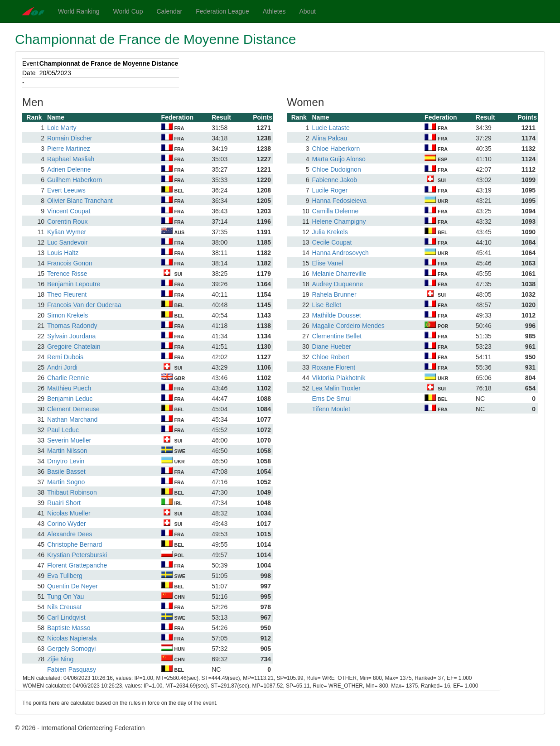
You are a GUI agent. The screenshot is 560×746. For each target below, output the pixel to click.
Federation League (222, 11)
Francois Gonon (70, 263)
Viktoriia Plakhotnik (338, 378)
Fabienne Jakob (334, 180)
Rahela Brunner (334, 294)
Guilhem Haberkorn (75, 180)
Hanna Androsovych (340, 253)
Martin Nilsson (67, 451)
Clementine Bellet (337, 336)
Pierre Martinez (69, 149)
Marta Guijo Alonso (338, 159)
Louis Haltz (63, 253)
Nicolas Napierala (72, 638)
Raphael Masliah (71, 159)
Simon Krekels (68, 315)
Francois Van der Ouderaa (84, 305)
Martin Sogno (66, 482)
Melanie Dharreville (339, 274)
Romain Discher (70, 138)
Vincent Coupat (69, 211)
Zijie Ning (60, 659)
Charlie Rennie (68, 378)
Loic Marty (62, 128)
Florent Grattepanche (77, 565)
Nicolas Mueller (69, 513)
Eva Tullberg (65, 576)
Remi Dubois (65, 357)
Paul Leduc (63, 430)
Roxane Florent (333, 367)
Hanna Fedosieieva (339, 201)
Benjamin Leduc (70, 399)
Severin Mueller (69, 440)
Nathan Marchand (72, 419)
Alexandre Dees (70, 534)
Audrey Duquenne (337, 284)
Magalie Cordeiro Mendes (348, 326)
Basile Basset (66, 472)
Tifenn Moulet (331, 409)
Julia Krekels (330, 232)
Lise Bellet (326, 305)
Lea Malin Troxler (336, 388)
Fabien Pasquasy (72, 669)
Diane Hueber (331, 347)
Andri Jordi (62, 367)
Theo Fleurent (67, 294)
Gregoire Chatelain (74, 347)
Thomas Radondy (72, 326)
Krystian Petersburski (77, 555)
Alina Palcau (329, 138)
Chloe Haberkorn (336, 149)
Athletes (274, 11)
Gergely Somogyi (71, 649)
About (307, 11)
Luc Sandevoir (68, 242)
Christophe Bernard (75, 544)
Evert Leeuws (66, 190)
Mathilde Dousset (336, 315)
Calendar (169, 11)
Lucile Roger (330, 190)
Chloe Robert (331, 357)
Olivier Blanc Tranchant (80, 201)
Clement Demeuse (73, 409)
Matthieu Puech (69, 388)
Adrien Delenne (69, 169)
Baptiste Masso (69, 628)
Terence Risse (67, 274)
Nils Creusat (64, 607)
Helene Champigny (339, 221)
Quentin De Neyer (72, 586)
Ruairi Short (64, 503)
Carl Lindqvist (66, 617)
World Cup (128, 11)
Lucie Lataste (331, 128)
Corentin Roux (68, 221)
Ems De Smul (331, 399)
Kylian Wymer (67, 232)
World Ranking (79, 11)
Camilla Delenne (335, 211)
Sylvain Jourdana (71, 336)
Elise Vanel (327, 263)
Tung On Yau (65, 597)
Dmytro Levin (66, 461)
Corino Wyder (66, 524)
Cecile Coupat (332, 242)
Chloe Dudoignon (336, 169)
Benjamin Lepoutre (74, 284)
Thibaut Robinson (72, 492)
